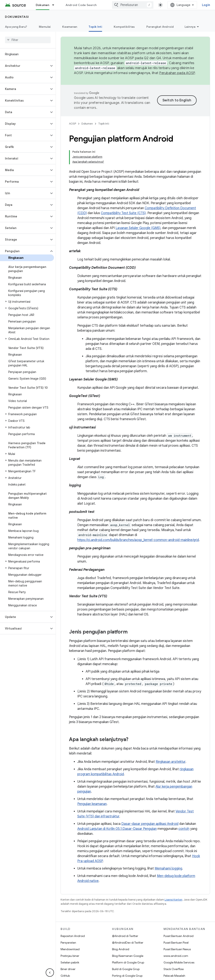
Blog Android (121, 949)
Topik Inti (104, 124)
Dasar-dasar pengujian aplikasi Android (150, 824)
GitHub (65, 976)
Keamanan (70, 27)
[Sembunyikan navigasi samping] (50, 973)
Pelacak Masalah (174, 976)
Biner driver (68, 969)
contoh (184, 829)
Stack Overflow (174, 969)
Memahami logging (168, 868)
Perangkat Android (160, 27)
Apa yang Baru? (16, 27)
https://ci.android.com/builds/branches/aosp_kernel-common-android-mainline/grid (138, 540)
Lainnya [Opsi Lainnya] (190, 27)
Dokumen (87, 124)
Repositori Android (73, 936)
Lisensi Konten (173, 900)
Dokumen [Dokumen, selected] (43, 5)
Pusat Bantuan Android (179, 936)
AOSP (73, 124)
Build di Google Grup (126, 969)
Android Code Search (81, 5)
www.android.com (176, 956)
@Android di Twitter (125, 936)
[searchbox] (28, 40)
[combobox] (133, 5)
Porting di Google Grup (127, 976)
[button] (24, 66)
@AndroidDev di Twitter (128, 943)
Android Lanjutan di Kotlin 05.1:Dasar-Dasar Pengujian (117, 829)
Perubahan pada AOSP (177, 73)
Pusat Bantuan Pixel (176, 943)
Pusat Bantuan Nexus (177, 949)
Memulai (45, 27)
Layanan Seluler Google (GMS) (138, 228)
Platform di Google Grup (128, 962)
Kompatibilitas (124, 27)
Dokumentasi (17, 17)
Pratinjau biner (70, 956)
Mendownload (70, 949)
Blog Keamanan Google (128, 956)
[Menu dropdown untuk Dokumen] (55, 5)
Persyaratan (68, 943)
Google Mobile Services (179, 962)
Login (206, 5)
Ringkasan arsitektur (171, 762)
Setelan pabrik (70, 962)
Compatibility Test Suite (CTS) (123, 213)
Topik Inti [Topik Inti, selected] (95, 27)
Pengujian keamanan (92, 804)
